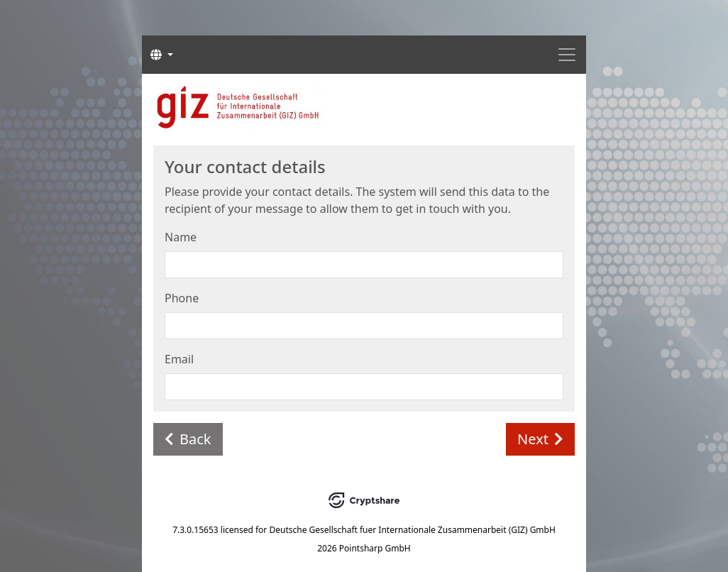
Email (179, 359)
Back (188, 439)
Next (540, 439)
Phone (182, 298)
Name (181, 237)
